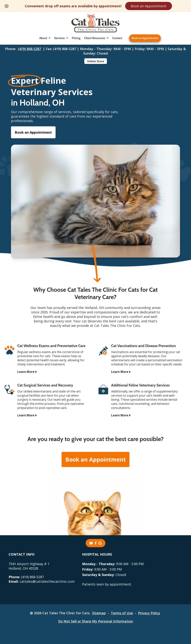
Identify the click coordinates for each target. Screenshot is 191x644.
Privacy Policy (149, 613)
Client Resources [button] (95, 38)
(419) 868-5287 (29, 49)
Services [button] (60, 38)
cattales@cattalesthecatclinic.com (42, 581)
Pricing (76, 38)
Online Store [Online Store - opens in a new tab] (96, 61)
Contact (117, 38)
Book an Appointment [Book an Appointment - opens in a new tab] (33, 132)
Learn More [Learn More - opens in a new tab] (26, 372)
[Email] (91, 543)
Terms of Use (122, 613)
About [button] (43, 38)
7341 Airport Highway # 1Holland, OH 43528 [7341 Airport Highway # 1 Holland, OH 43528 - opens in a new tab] (29, 566)
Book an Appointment (149, 6)
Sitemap (99, 613)
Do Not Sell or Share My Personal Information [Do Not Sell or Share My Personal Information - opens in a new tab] (96, 621)
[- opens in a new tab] (96, 543)
